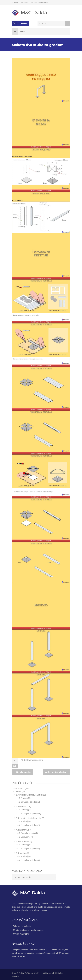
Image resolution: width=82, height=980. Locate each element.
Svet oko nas (19, 788)
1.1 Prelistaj (23, 798)
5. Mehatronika (23, 842)
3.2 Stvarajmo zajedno (27, 825)
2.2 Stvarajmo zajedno (27, 814)
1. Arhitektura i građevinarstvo (29, 795)
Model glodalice (22, 772)
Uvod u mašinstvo (21, 934)
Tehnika (18, 792)
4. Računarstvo (23, 830)
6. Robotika (21, 853)
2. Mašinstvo (22, 807)
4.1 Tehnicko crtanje (26, 833)
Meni (18, 32)
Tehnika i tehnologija (22, 926)
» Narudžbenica (19, 956)
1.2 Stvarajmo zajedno (34, 760)
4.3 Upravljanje (24, 837)
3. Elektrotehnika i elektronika (29, 818)
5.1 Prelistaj (23, 845)
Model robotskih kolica (56, 772)
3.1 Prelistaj (23, 821)
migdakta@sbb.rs (41, 2)
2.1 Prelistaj (23, 810)
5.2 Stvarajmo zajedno (27, 849)
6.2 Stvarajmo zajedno (27, 860)
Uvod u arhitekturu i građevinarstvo (28, 930)
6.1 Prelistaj (23, 856)
